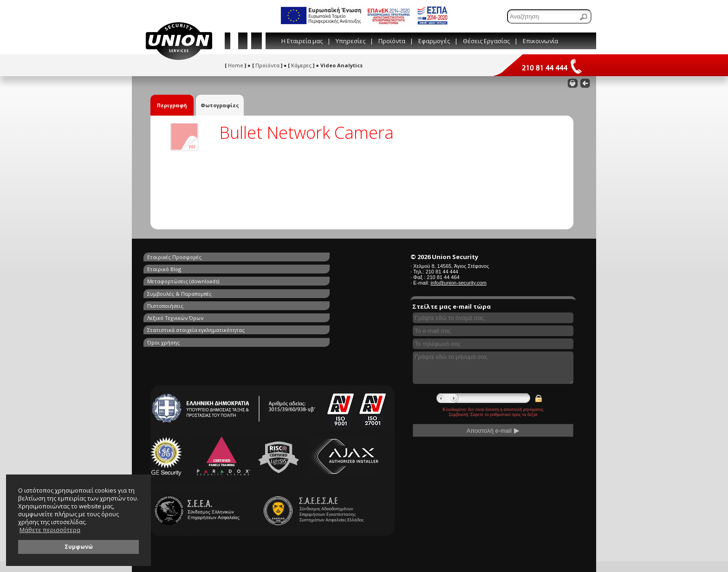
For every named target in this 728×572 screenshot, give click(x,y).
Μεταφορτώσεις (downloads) (183, 268)
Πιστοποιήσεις (165, 278)
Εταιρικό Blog (272, 257)
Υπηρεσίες (351, 41)
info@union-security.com (458, 283)
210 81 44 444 (442, 272)
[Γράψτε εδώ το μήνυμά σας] (493, 368)
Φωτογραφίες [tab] (220, 105)
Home (235, 65)
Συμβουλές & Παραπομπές (288, 268)
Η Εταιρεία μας (302, 41)
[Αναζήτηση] (549, 16)
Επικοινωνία (540, 41)
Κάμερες (301, 65)
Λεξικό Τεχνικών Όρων (283, 278)
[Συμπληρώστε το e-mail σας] (493, 331)
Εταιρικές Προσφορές (174, 257)
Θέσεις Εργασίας (486, 41)
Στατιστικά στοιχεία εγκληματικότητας (196, 289)
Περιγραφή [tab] (172, 105)
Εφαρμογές (434, 41)
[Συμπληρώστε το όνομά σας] (493, 318)
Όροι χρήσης (272, 289)
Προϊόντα (392, 41)
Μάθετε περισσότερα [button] (50, 530)
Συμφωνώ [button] (79, 546)
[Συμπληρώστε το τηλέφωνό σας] (493, 344)
